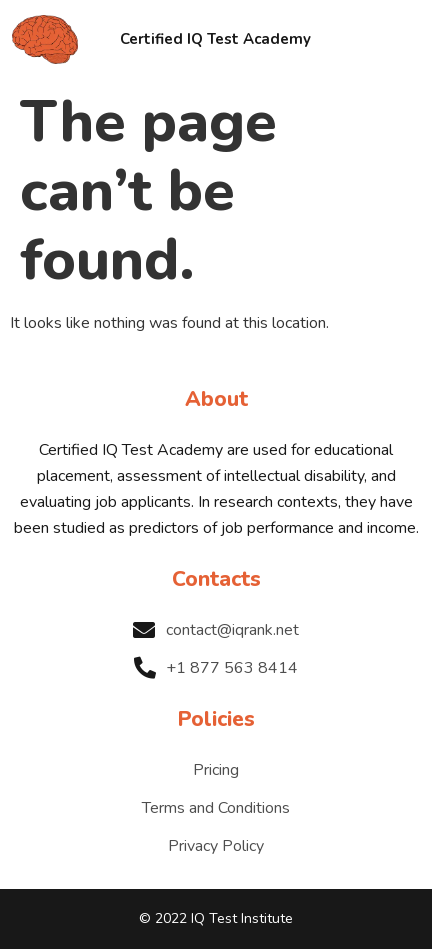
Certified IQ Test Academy (215, 39)
